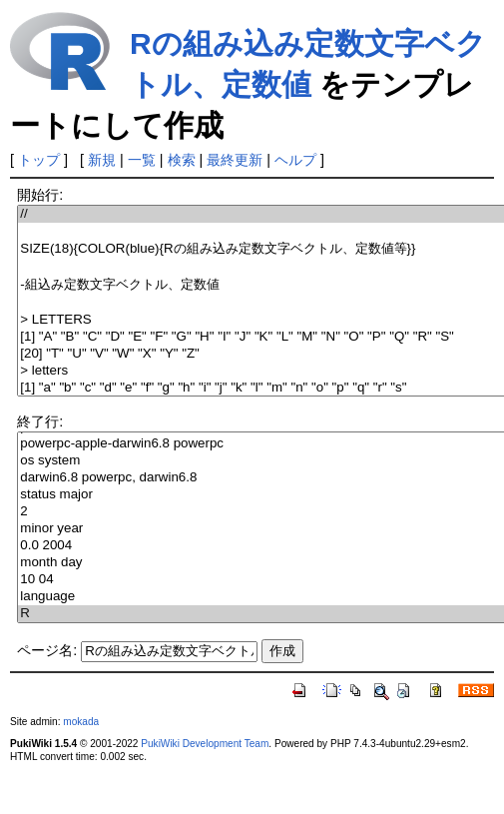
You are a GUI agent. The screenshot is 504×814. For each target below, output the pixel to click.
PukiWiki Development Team (205, 744)
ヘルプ (295, 160)
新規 (102, 160)
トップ (39, 160)
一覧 (142, 160)
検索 (182, 160)
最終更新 (235, 160)
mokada (81, 722)
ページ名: (47, 650)
